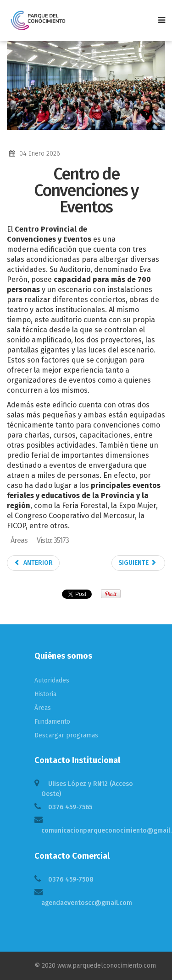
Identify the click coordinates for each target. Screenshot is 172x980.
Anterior (33, 563)
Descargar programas (66, 735)
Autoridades (52, 680)
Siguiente (138, 563)
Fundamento (52, 722)
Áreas (43, 708)
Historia (45, 694)
